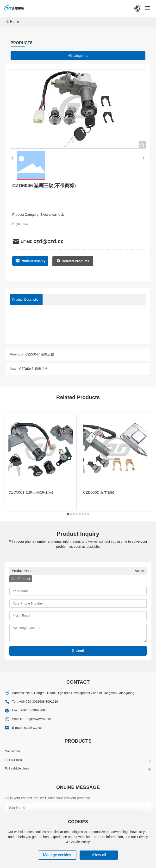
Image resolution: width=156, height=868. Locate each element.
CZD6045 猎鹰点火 (34, 369)
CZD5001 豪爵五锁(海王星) (31, 492)
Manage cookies (57, 855)
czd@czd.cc (48, 241)
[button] (68, 514)
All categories (78, 56)
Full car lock (13, 760)
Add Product (21, 579)
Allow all (99, 855)
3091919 (52, 702)
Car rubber (12, 751)
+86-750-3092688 (32, 702)
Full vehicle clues (17, 768)
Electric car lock (52, 215)
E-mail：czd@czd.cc (27, 728)
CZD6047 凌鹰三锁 (40, 354)
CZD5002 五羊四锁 (99, 492)
